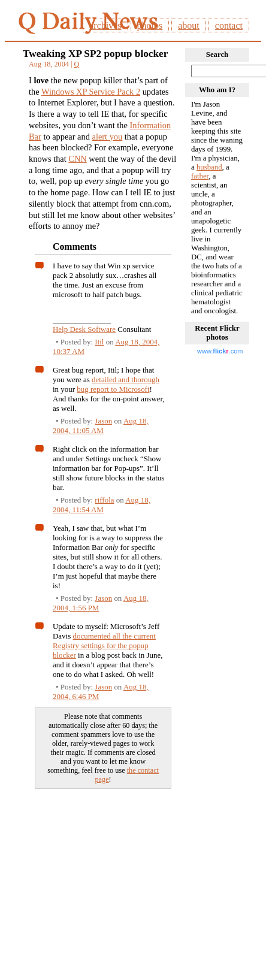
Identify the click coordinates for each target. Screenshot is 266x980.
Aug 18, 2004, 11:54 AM (102, 505)
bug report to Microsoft (113, 389)
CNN (77, 159)
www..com (220, 351)
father (200, 176)
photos (150, 25)
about (189, 25)
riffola (104, 500)
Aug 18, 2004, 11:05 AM (101, 426)
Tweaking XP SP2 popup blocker (95, 54)
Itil (99, 342)
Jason (103, 421)
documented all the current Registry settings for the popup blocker (104, 645)
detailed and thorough (126, 379)
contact (229, 25)
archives (105, 25)
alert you (108, 137)
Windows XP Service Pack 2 (91, 92)
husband (209, 167)
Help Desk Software (84, 329)
